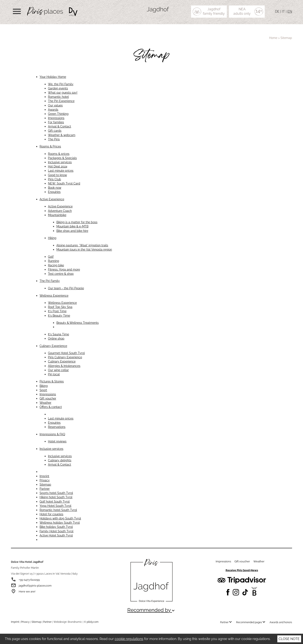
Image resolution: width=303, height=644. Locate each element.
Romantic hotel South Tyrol (58, 510)
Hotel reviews (57, 441)
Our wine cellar (58, 370)
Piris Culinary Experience (65, 357)
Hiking (52, 238)
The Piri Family (50, 281)
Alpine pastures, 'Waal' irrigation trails (82, 245)
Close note (289, 639)
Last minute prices (61, 171)
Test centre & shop (61, 274)
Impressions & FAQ (52, 434)
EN (290, 11)
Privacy (45, 480)
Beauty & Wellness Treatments (78, 323)
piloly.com (93, 622)
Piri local (54, 374)
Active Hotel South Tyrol (56, 535)
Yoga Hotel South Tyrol (55, 506)
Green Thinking (58, 114)
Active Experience (52, 199)
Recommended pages (252, 622)
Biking (44, 386)
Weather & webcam (62, 135)
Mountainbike (57, 215)
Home (273, 38)
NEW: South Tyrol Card (64, 183)
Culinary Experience (53, 346)
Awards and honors (281, 622)
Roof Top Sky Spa (60, 307)
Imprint (44, 476)
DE (277, 11)
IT (283, 11)
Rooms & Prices (50, 146)
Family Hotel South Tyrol (56, 531)
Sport (43, 390)
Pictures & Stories (52, 381)
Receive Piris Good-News (242, 570)
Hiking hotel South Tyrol (56, 497)
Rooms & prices (59, 154)
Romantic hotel (58, 97)
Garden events (58, 88)
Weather (45, 403)
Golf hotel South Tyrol (55, 501)
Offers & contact (51, 407)
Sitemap (45, 484)
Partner (45, 489)
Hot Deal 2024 (58, 166)
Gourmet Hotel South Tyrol (66, 353)
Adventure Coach (60, 211)
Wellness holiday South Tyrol (60, 523)
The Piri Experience (61, 101)
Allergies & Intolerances (64, 366)
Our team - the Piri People (66, 288)
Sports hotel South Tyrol (56, 493)
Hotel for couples (51, 514)
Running (54, 261)
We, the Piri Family (61, 84)
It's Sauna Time (58, 334)
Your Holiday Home (53, 77)
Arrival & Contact (60, 126)
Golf (51, 257)
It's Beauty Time (59, 315)
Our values (55, 105)
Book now (55, 188)
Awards (53, 110)
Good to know (57, 175)
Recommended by (151, 610)
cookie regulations (129, 639)
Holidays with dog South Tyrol (60, 518)
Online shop (56, 338)
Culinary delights (60, 460)
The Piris (54, 139)
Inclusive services (60, 162)
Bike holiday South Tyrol (56, 527)
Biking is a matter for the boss (77, 222)
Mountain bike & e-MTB (72, 226)
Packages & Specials (62, 158)
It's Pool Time (57, 311)
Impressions (56, 118)
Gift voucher (48, 398)
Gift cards (55, 131)
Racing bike (56, 265)
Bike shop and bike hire (72, 231)
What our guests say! (63, 92)
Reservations (57, 427)
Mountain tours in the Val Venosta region (84, 249)
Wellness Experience (54, 295)
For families (56, 122)
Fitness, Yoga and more (64, 269)
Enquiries (54, 192)
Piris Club (54, 179)
